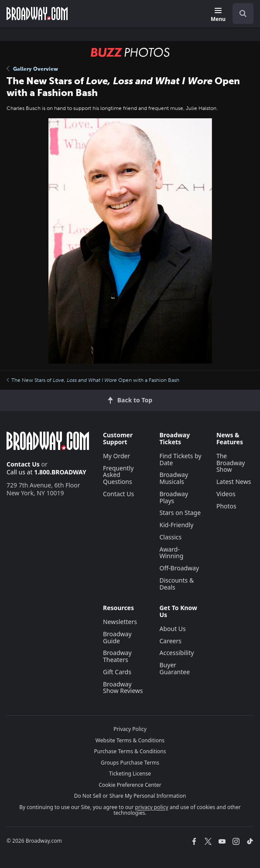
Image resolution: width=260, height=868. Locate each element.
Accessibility (176, 653)
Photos (226, 506)
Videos (226, 494)
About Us (172, 629)
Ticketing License (130, 774)
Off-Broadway (179, 568)
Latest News (234, 482)
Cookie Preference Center (130, 785)
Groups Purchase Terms (130, 763)
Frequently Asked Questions (118, 475)
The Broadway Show (231, 463)
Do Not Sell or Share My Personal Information (130, 796)
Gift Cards (117, 672)
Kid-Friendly (176, 525)
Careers (170, 641)
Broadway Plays (174, 497)
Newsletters (120, 622)
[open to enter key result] (243, 14)
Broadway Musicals (174, 478)
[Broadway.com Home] (37, 14)
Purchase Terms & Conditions (130, 751)
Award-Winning (171, 553)
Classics (170, 537)
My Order (116, 456)
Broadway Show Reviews (123, 688)
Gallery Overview (32, 69)
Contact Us (23, 464)
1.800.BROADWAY (60, 472)
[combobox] (239, 14)
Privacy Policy (130, 729)
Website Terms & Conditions (130, 740)
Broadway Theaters (117, 656)
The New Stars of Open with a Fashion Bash (93, 380)
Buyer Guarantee (174, 668)
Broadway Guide (117, 637)
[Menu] (218, 15)
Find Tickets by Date (180, 459)
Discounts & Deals (176, 584)
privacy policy (152, 807)
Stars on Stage (180, 513)
